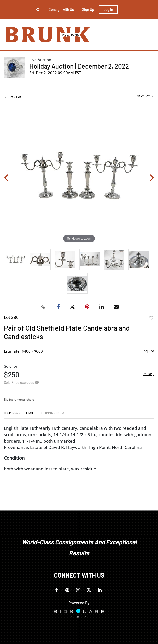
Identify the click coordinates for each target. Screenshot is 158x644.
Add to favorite (151, 318)
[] (148, 374)
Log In (108, 9)
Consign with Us (61, 9)
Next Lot (145, 96)
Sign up (88, 9)
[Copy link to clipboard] (43, 307)
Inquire (148, 351)
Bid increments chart (19, 399)
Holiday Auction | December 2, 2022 (79, 66)
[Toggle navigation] (146, 35)
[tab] (18, 415)
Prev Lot (13, 97)
